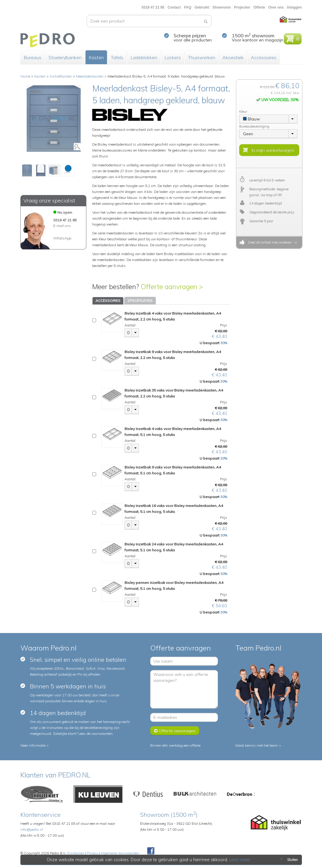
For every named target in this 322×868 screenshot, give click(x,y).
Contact (174, 7)
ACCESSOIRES (108, 301)
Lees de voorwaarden (96, 733)
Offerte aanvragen (175, 731)
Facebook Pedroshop (151, 851)
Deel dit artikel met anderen (269, 242)
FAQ (188, 7)
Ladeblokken (144, 57)
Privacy (92, 853)
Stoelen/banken (65, 57)
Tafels (117, 57)
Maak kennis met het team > (258, 745)
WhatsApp (62, 238)
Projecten (242, 7)
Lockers (173, 57)
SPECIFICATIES (140, 301)
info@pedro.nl (32, 829)
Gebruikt (202, 7)
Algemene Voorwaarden (120, 853)
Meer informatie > (35, 745)
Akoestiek (233, 57)
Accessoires (264, 57)
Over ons (276, 7)
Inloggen (295, 7)
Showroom (221, 7)
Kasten (96, 57)
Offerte (259, 7)
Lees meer (240, 860)
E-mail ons (62, 226)
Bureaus (33, 57)
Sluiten (288, 860)
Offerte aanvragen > (172, 287)
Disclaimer (75, 853)
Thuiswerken (202, 57)
